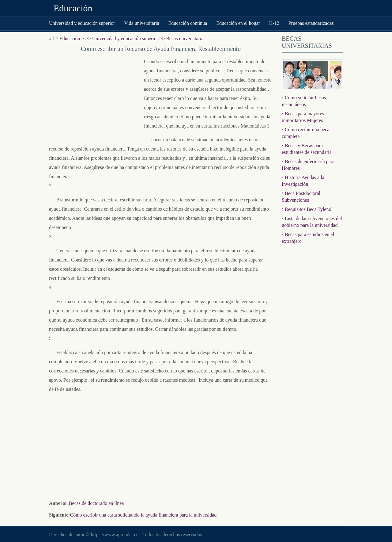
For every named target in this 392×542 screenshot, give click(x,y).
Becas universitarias (186, 38)
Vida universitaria (141, 23)
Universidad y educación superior (82, 23)
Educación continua (188, 23)
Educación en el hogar (238, 23)
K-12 (274, 23)
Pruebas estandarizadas (311, 23)
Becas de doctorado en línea (96, 503)
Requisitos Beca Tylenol (309, 209)
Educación (73, 8)
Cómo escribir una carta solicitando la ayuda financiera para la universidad (143, 515)
